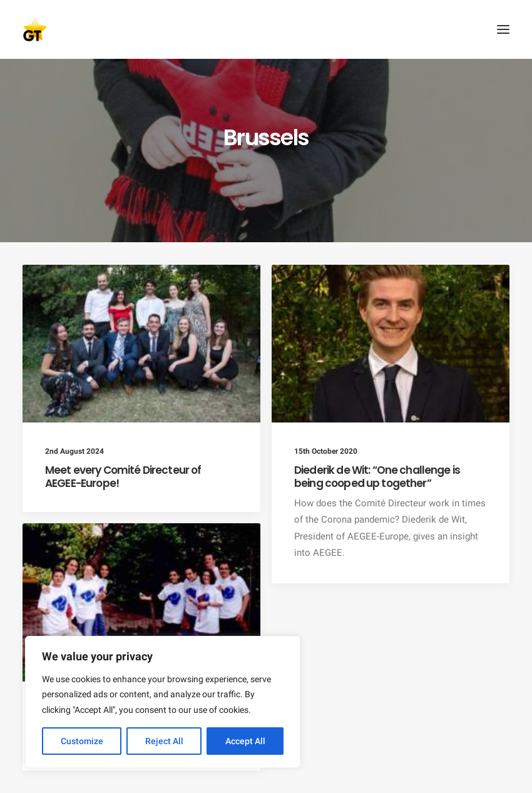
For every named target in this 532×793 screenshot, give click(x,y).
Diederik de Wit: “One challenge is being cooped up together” (377, 476)
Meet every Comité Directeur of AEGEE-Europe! (123, 476)
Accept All (245, 741)
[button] (503, 29)
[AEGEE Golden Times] (266, 29)
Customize (82, 741)
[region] (163, 702)
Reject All (164, 741)
